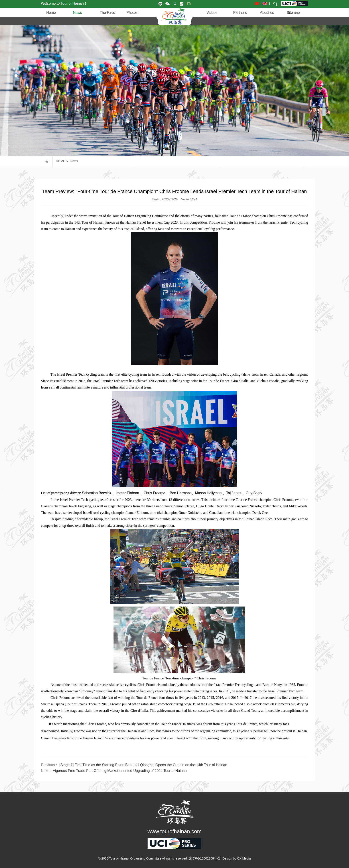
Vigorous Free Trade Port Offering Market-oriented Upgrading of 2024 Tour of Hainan (120, 771)
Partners (240, 13)
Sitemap (293, 13)
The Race (107, 13)
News (77, 13)
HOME (61, 161)
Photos (132, 13)
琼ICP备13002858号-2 (204, 858)
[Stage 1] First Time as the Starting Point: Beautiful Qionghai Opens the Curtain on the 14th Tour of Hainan (143, 765)
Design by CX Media (237, 858)
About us (267, 13)
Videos (212, 13)
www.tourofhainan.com (175, 831)
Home (51, 13)
